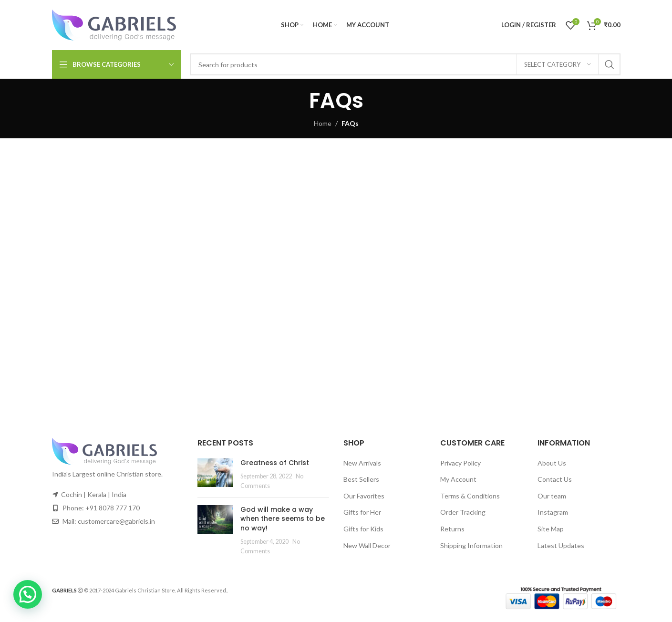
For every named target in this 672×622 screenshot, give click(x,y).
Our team (552, 496)
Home (323, 123)
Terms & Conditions (470, 496)
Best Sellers (361, 479)
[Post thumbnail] (215, 474)
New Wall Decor (367, 545)
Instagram (553, 512)
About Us (552, 463)
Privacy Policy (460, 463)
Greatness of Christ (275, 463)
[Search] (405, 64)
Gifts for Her (362, 512)
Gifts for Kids (363, 529)
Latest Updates (561, 545)
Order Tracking (463, 512)
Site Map (551, 529)
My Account (458, 479)
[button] (28, 594)
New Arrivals (362, 463)
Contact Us (555, 479)
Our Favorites (364, 496)
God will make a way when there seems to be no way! (283, 519)
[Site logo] (114, 24)
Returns (452, 529)
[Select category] (558, 64)
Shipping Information (471, 545)
